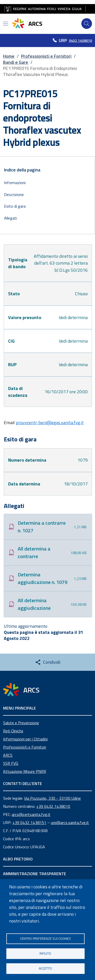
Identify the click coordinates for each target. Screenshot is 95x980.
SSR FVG (11, 763)
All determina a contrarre (34, 552)
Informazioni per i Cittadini (25, 739)
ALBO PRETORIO (18, 859)
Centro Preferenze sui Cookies (45, 938)
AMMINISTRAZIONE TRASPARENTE (35, 874)
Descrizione (14, 194)
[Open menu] (6, 24)
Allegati (11, 218)
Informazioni (15, 183)
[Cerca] (87, 24)
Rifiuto (45, 953)
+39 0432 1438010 (53, 806)
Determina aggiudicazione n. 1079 (43, 578)
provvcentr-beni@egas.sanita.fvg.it (50, 423)
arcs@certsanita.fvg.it (31, 814)
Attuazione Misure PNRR (25, 771)
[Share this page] (48, 662)
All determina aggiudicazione (34, 604)
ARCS (8, 755)
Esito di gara (15, 206)
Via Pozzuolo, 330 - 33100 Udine (52, 798)
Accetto (45, 968)
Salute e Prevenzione (21, 723)
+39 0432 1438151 (29, 822)
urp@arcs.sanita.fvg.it (70, 822)
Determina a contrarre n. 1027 (42, 527)
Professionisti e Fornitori (25, 747)
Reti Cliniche (13, 731)
